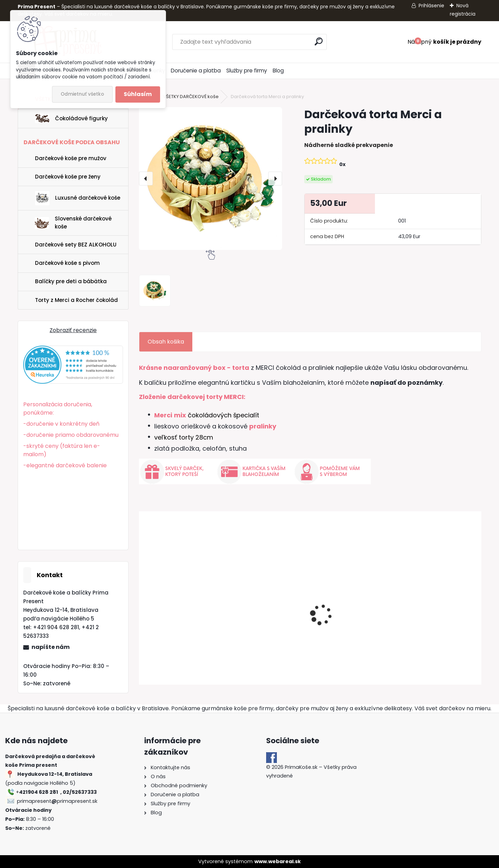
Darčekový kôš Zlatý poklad (171, 615)
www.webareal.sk (278, 861)
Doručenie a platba (196, 71)
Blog (278, 71)
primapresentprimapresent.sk (57, 801)
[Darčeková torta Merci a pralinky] (210, 179)
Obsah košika (166, 342)
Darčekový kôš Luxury (260, 618)
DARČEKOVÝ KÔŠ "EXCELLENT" (427, 620)
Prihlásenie (431, 6)
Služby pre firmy (247, 71)
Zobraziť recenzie (73, 330)
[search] (319, 41)
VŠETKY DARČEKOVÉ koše (191, 97)
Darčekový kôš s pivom (348, 618)
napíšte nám (51, 647)
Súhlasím (138, 94)
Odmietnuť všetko (82, 94)
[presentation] (146, 179)
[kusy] (156, 664)
